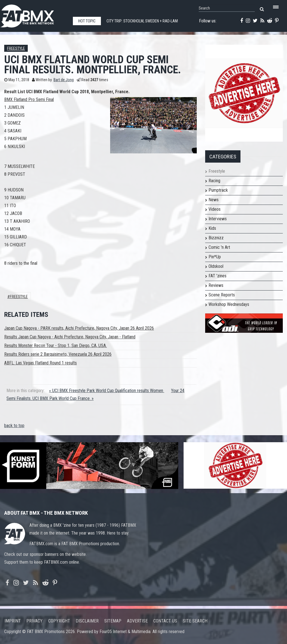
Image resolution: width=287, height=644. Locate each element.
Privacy (34, 621)
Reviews (216, 285)
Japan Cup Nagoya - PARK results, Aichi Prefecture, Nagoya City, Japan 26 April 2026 (79, 328)
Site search (195, 621)
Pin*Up (215, 257)
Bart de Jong (64, 80)
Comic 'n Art (219, 247)
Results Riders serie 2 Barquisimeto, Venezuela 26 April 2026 (58, 354)
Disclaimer (87, 621)
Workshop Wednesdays (229, 304)
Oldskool (216, 266)
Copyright (59, 621)
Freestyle (16, 49)
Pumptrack (218, 190)
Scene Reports (222, 295)
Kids (212, 228)
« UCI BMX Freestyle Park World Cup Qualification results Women (107, 391)
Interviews (218, 219)
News (214, 200)
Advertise (137, 621)
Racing (214, 181)
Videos (215, 209)
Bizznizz (216, 238)
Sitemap (113, 621)
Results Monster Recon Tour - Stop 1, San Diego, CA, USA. (55, 346)
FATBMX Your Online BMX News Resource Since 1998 (34, 14)
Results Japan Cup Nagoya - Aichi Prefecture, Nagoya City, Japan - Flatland (70, 337)
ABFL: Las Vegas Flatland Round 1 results (40, 363)
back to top (14, 426)
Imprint (13, 621)
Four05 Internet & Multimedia (125, 632)
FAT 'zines (217, 276)
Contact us (165, 621)
